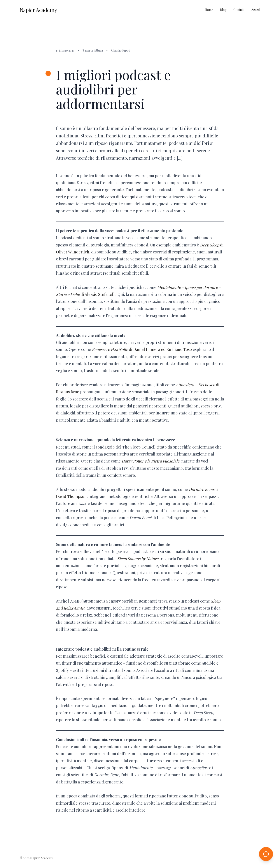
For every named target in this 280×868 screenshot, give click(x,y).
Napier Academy (38, 10)
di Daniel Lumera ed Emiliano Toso (142, 349)
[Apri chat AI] (266, 854)
